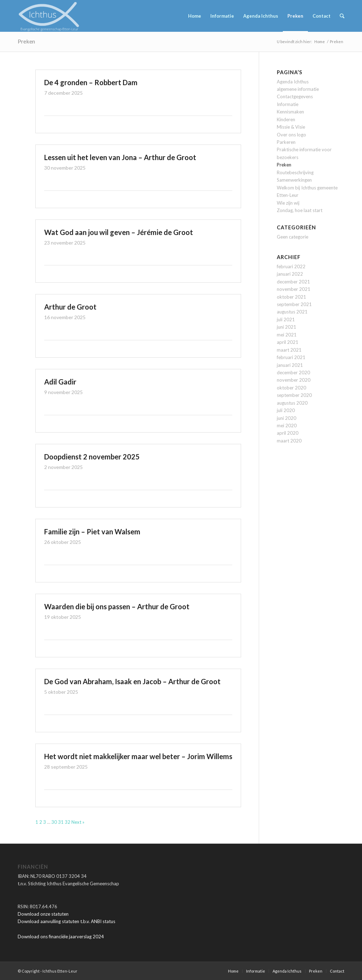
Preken (26, 41)
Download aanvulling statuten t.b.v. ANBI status (66, 921)
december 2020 (293, 372)
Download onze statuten (43, 914)
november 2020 (294, 380)
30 (54, 822)
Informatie (288, 104)
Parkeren (286, 142)
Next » (78, 822)
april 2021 (288, 342)
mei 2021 (287, 335)
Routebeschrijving (295, 172)
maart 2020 (289, 441)
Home (320, 42)
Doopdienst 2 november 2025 (92, 457)
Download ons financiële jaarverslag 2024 (61, 937)
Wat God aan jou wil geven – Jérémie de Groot (119, 232)
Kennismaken (290, 112)
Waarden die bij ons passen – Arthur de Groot (117, 606)
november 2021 (294, 289)
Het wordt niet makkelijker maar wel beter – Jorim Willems (138, 756)
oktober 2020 (291, 388)
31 (61, 822)
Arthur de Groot (70, 307)
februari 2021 (291, 357)
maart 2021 (289, 350)
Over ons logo (291, 135)
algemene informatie (298, 89)
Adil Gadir (60, 382)
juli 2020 (286, 410)
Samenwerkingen (294, 180)
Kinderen (286, 119)
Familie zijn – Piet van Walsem (92, 532)
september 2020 (294, 395)
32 (68, 822)
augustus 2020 (292, 403)
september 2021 (294, 304)
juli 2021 (286, 319)
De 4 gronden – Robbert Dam (91, 82)
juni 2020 (287, 418)
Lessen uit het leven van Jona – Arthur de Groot (120, 157)
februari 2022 (291, 266)
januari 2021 (290, 365)
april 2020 (288, 433)
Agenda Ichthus (293, 82)
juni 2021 (287, 327)
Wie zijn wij (288, 203)
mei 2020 (287, 426)
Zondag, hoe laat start (300, 210)
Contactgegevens (295, 96)
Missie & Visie (291, 127)
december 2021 (293, 282)
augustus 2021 (292, 312)
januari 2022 (290, 274)
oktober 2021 (291, 297)
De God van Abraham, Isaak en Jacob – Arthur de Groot (132, 681)
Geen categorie (293, 237)
